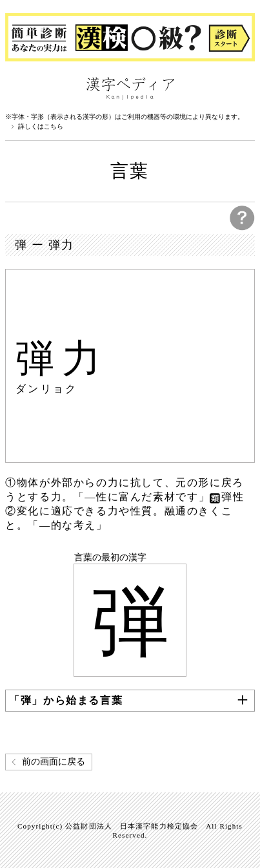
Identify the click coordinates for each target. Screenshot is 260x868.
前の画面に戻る (54, 762)
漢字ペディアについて (18, 87)
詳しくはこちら (41, 127)
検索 (242, 87)
